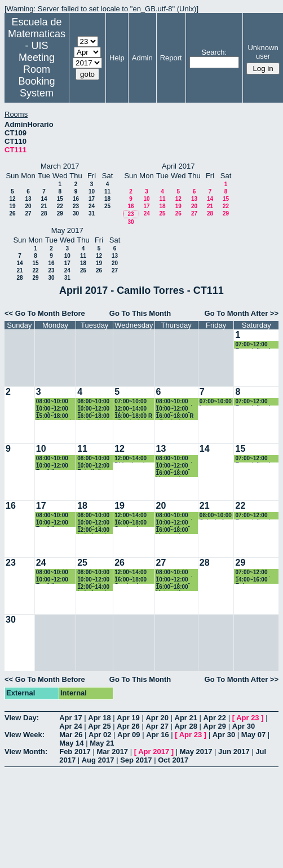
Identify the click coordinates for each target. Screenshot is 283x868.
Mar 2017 (112, 752)
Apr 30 (244, 726)
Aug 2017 (98, 760)
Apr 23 (247, 718)
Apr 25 (99, 726)
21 (44, 206)
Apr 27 (157, 726)
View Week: (25, 735)
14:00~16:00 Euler (251, 580)
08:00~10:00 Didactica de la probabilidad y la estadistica (94, 402)
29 (60, 213)
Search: (214, 52)
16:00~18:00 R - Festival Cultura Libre (93, 417)
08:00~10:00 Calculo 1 (216, 516)
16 (76, 199)
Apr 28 (186, 726)
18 (107, 199)
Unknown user (263, 52)
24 (92, 206)
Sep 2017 (136, 760)
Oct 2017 (173, 760)
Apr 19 (128, 718)
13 (28, 199)
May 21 (102, 743)
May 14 (71, 743)
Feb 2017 (75, 752)
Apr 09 (129, 735)
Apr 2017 (154, 752)
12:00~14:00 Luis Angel (93, 530)
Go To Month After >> (242, 313)
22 (60, 206)
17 (92, 199)
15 (60, 199)
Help (117, 58)
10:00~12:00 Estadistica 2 (93, 409)
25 (107, 206)
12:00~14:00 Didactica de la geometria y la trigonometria (133, 409)
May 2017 (196, 752)
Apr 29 (215, 726)
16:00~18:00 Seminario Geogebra (131, 523)
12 (12, 199)
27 (28, 213)
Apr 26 (128, 726)
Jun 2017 (234, 752)
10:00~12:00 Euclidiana (52, 409)
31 (92, 213)
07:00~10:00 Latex (131, 402)
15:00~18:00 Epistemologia (55, 417)
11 (107, 191)
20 (28, 206)
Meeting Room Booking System (36, 75)
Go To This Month (140, 313)
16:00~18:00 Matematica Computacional (176, 473)
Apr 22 (215, 718)
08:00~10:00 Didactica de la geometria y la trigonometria (55, 402)
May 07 (253, 735)
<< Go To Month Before (45, 313)
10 (92, 191)
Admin (142, 58)
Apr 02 (100, 735)
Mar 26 (71, 735)
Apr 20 (157, 718)
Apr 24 (70, 726)
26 (12, 213)
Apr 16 (157, 735)
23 (76, 206)
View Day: (22, 718)
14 (44, 199)
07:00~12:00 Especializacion (256, 345)
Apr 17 (70, 718)
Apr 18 (99, 718)
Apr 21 (186, 718)
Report (171, 58)
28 (44, 213)
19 (12, 206)
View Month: (26, 752)
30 (76, 213)
